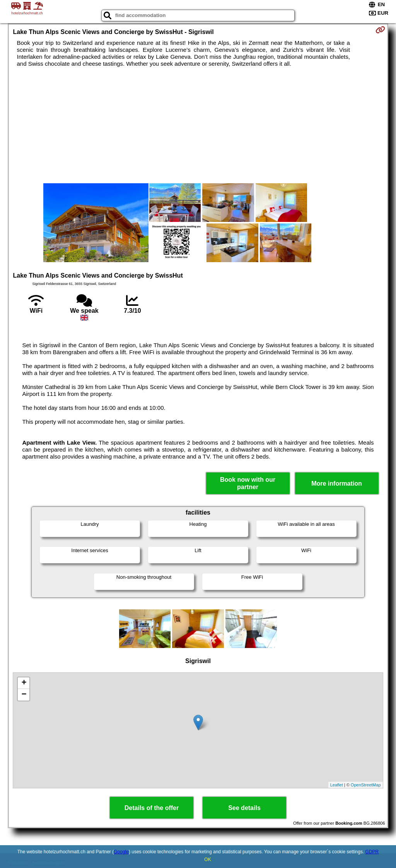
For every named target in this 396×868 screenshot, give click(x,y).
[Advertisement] (198, 125)
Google (121, 852)
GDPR (372, 852)
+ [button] (24, 683)
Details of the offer (152, 808)
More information (337, 483)
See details (244, 808)
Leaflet (337, 785)
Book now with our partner (248, 483)
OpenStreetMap (366, 785)
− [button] (24, 695)
